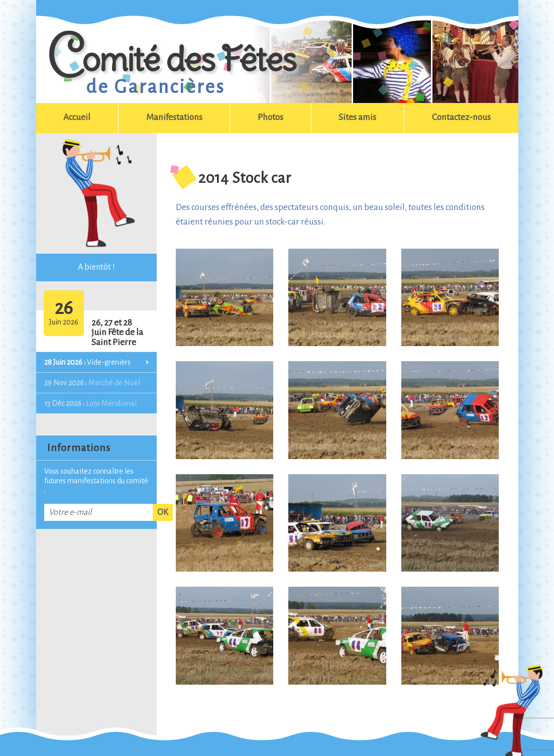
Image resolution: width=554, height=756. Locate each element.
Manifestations (174, 117)
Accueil (77, 117)
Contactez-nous (461, 117)
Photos (270, 117)
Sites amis (357, 117)
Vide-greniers (87, 362)
